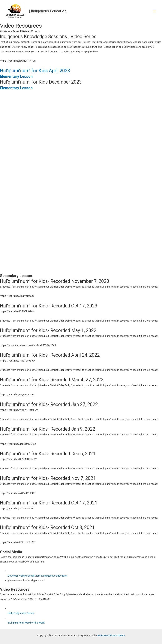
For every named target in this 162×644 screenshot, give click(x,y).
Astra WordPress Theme (111, 635)
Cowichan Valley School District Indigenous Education (37, 576)
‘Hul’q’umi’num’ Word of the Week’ (26, 623)
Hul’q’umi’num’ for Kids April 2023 (35, 71)
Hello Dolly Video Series (21, 613)
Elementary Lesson (16, 76)
